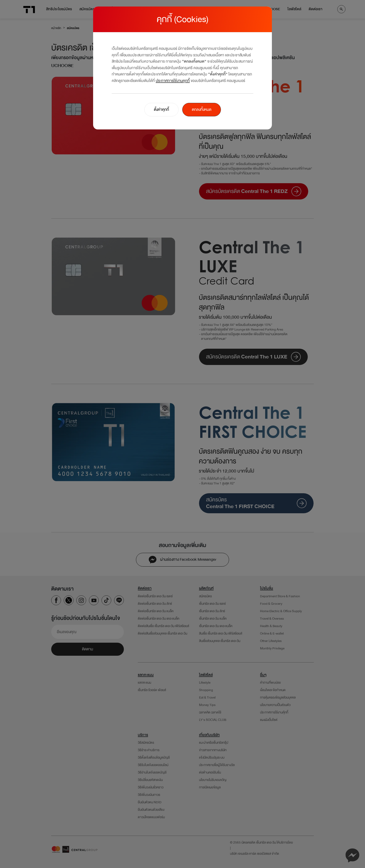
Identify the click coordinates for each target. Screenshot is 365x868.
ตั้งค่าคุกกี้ (161, 110)
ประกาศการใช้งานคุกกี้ (173, 81)
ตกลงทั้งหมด (202, 110)
